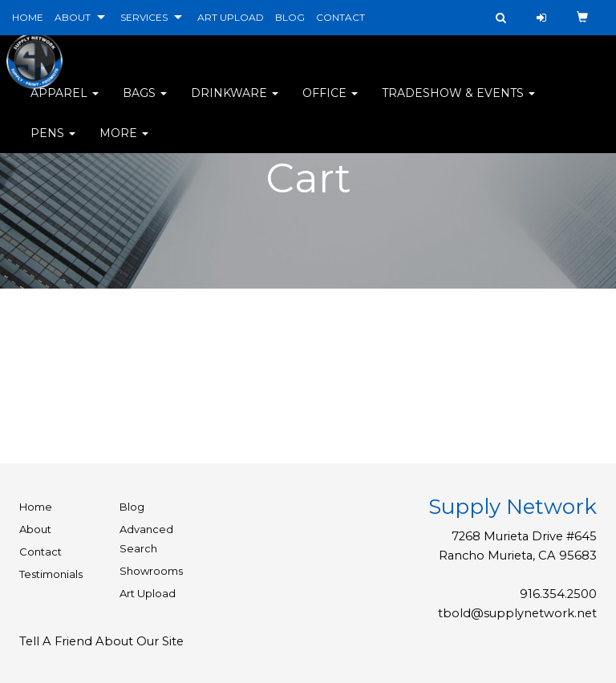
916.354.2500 (558, 594)
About (35, 529)
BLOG (290, 17)
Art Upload (148, 593)
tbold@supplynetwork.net (517, 613)
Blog (132, 507)
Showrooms (151, 571)
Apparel (65, 104)
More (124, 144)
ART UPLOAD (231, 17)
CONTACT (340, 17)
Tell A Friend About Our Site (101, 641)
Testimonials (51, 574)
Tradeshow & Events (458, 104)
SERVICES (144, 17)
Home (36, 507)
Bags (145, 104)
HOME (28, 17)
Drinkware (235, 104)
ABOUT (73, 17)
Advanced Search (146, 539)
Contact (41, 552)
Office (330, 104)
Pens (53, 144)
